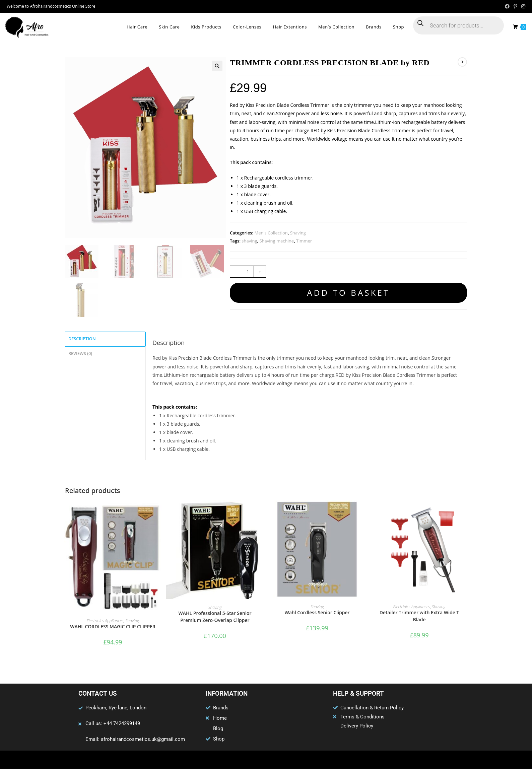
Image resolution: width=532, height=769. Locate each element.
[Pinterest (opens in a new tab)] (515, 6)
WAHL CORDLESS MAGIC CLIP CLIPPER (113, 627)
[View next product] (462, 62)
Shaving (298, 233)
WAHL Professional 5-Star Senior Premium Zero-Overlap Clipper (215, 617)
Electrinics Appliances (105, 621)
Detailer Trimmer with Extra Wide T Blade (419, 616)
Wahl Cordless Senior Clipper (317, 613)
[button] (217, 66)
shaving (249, 241)
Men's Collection (271, 233)
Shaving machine (277, 241)
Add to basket (348, 293)
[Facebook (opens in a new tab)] (507, 6)
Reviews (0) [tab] (80, 353)
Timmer (304, 241)
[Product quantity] (248, 272)
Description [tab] (82, 339)
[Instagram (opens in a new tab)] (522, 6)
